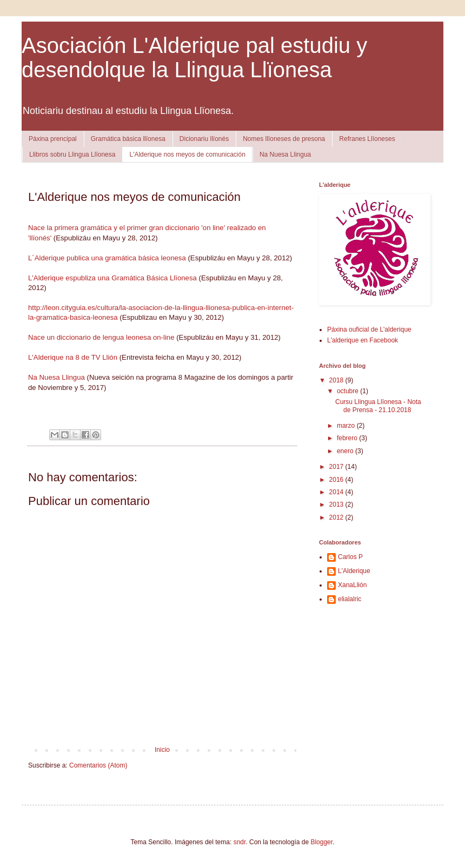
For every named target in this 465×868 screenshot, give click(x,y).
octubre (348, 391)
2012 (337, 517)
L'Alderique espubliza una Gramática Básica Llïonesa (112, 278)
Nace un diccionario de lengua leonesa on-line (101, 337)
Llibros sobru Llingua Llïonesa (72, 154)
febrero (348, 438)
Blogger (321, 842)
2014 (337, 492)
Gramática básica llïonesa (128, 139)
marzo (347, 426)
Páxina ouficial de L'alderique (369, 329)
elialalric (350, 599)
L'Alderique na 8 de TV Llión (73, 357)
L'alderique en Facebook (363, 340)
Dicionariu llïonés (204, 139)
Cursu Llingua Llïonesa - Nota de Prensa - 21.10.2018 (378, 406)
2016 (337, 480)
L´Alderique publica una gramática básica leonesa (107, 258)
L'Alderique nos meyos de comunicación (187, 154)
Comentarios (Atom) (98, 765)
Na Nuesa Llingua (285, 154)
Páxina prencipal (53, 139)
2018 (337, 380)
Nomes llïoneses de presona (284, 139)
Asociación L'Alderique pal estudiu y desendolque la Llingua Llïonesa (194, 58)
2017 (337, 467)
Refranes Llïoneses (367, 139)
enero (346, 451)
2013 (337, 504)
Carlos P (350, 557)
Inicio (162, 750)
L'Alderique (354, 571)
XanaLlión (352, 585)
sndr (240, 842)
